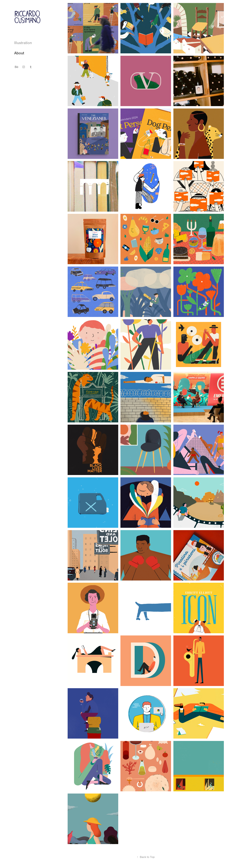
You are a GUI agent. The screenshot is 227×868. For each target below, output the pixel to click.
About (19, 53)
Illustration (23, 43)
